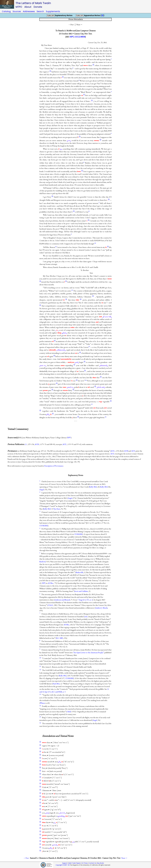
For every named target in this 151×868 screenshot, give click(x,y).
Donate (38, 7)
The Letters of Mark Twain (33, 3)
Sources (17, 11)
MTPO (19, 7)
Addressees (29, 11)
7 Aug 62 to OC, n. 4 (85, 600)
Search (40, 11)
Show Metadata (76, 19)
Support (65, 863)
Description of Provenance (54, 466)
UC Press (85, 863)
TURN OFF (51, 16)
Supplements (53, 11)
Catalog (6, 11)
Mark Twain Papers (75, 863)
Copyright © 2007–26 (63, 865)
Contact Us (92, 863)
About (28, 7)
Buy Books (101, 863)
